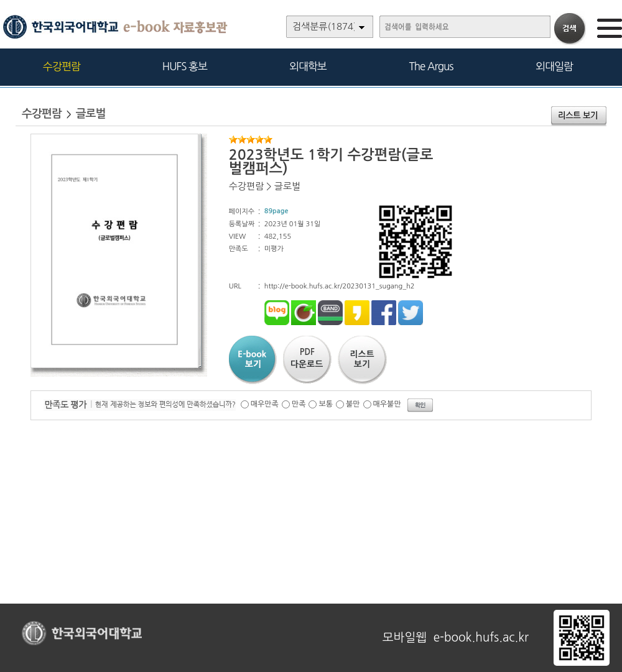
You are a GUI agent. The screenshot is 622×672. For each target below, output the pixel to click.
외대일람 (554, 66)
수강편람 (62, 66)
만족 (299, 404)
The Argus (431, 66)
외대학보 (308, 66)
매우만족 (265, 404)
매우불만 (387, 404)
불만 (353, 404)
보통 (326, 404)
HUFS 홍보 (185, 66)
